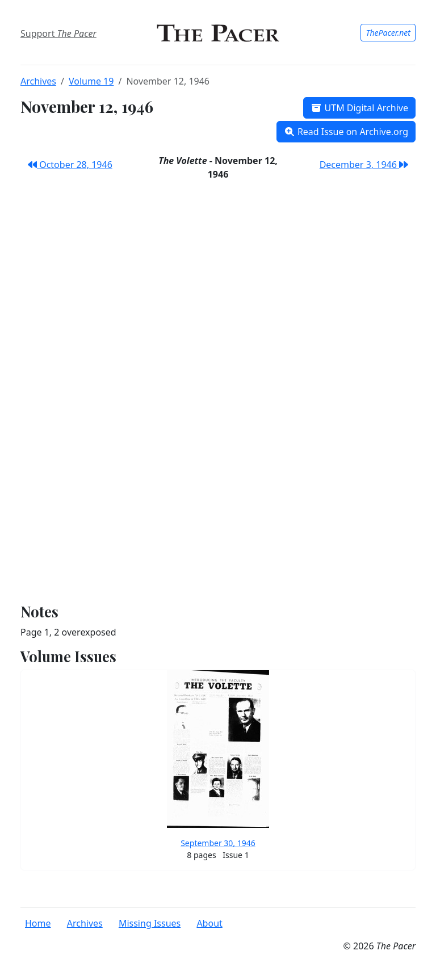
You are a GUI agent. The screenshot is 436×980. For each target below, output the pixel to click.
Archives (38, 81)
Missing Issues (150, 923)
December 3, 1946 (364, 165)
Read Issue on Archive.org (346, 132)
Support (58, 33)
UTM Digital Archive (359, 108)
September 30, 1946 (218, 843)
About (209, 923)
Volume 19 (91, 81)
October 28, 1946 (70, 165)
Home (38, 923)
